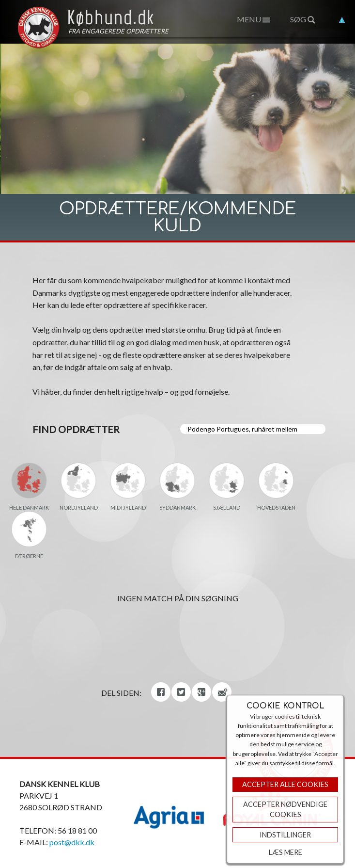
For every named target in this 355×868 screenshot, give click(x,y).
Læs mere (286, 852)
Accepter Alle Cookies (285, 784)
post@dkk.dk (72, 842)
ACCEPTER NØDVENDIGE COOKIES (285, 810)
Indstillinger (285, 835)
